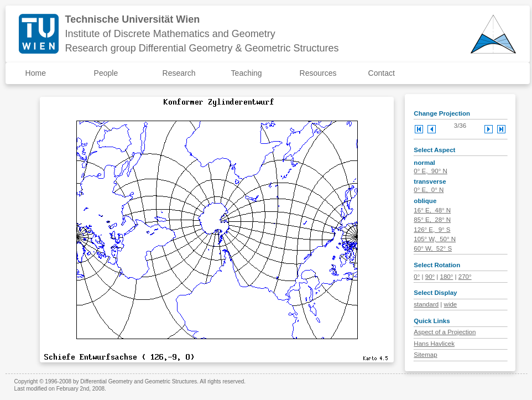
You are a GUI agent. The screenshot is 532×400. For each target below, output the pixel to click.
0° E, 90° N (430, 171)
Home (36, 73)
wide (451, 304)
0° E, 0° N (429, 190)
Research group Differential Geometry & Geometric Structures (202, 48)
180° (447, 277)
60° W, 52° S (433, 248)
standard (426, 304)
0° (417, 277)
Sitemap (425, 355)
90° (430, 277)
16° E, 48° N (432, 210)
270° (465, 277)
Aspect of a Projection (445, 332)
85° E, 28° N (432, 220)
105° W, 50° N (435, 239)
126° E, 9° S (432, 230)
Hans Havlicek (434, 344)
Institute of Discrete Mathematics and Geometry (170, 34)
